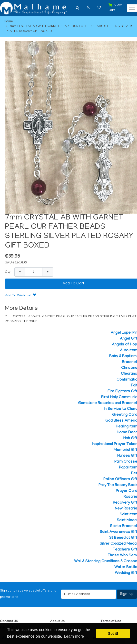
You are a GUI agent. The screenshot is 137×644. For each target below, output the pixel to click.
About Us (57, 621)
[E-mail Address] (89, 594)
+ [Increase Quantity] (48, 272)
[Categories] (131, 7)
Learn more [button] (74, 636)
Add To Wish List (18, 296)
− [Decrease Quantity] (20, 272)
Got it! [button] (113, 634)
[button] (88, 7)
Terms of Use (111, 621)
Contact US (9, 621)
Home (8, 22)
